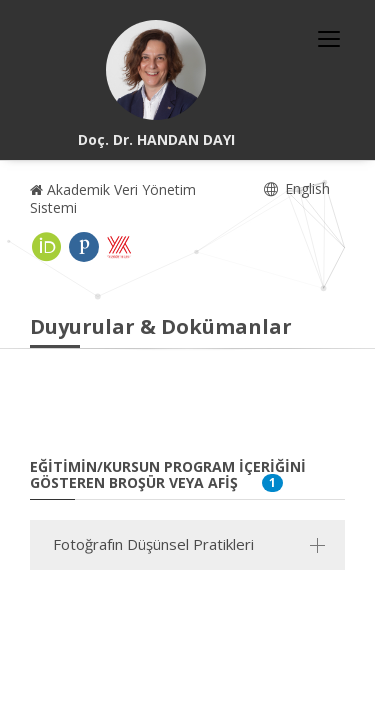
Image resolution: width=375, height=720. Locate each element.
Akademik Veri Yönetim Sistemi (113, 198)
